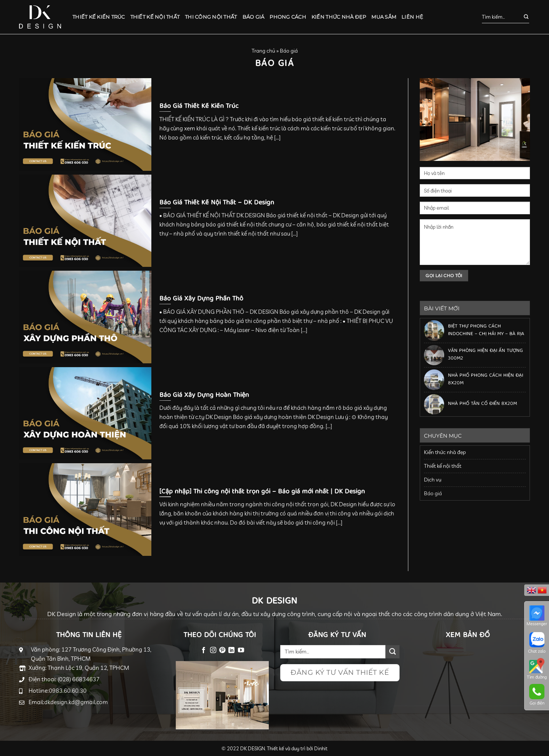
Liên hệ (412, 17)
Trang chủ (263, 51)
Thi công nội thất (211, 17)
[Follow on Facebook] (204, 650)
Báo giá (254, 17)
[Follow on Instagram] (213, 650)
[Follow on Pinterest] (222, 650)
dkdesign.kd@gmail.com (76, 702)
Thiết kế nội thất (155, 17)
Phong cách (288, 17)
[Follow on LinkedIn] (231, 650)
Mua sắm (384, 17)
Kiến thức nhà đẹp (339, 17)
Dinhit (321, 748)
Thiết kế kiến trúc (99, 17)
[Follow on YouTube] (241, 650)
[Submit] (522, 17)
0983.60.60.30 (68, 691)
